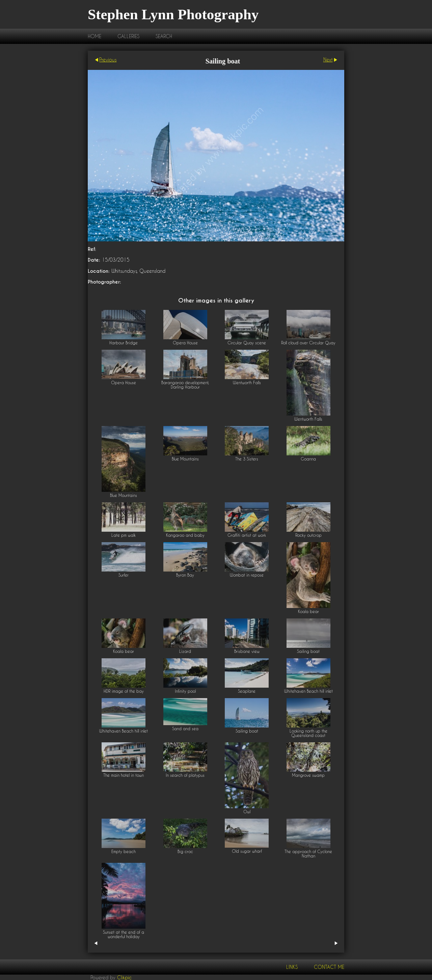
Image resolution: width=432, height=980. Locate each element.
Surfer (124, 575)
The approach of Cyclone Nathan (308, 854)
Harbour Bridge (124, 343)
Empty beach (124, 852)
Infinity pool (185, 691)
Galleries (128, 36)
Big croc (185, 852)
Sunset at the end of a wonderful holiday (124, 934)
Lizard (185, 651)
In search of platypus (185, 775)
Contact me (329, 967)
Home (94, 36)
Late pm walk (124, 535)
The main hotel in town (124, 775)
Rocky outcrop (308, 535)
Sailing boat (308, 651)
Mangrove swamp (308, 775)
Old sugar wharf (247, 851)
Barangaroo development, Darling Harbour (185, 385)
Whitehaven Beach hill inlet (308, 691)
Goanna (308, 459)
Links (292, 967)
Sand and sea (185, 729)
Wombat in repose (247, 575)
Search (164, 36)
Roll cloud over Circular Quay (308, 343)
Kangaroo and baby (185, 535)
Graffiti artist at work (247, 535)
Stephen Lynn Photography (173, 14)
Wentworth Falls (247, 383)
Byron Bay (185, 575)
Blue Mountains (124, 495)
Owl (247, 812)
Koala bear (308, 612)
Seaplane (247, 691)
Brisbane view (247, 651)
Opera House (185, 343)
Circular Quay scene (247, 343)
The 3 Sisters (247, 459)
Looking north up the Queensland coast (308, 733)
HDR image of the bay (124, 691)
